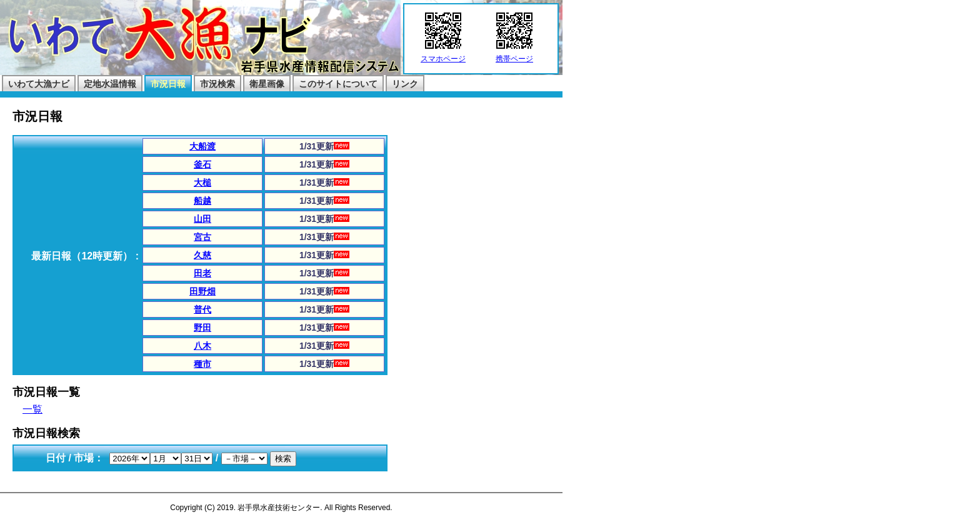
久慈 (202, 255)
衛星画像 (267, 84)
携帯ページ (514, 55)
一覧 (32, 409)
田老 (202, 273)
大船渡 (202, 146)
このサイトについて (338, 84)
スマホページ (443, 55)
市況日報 (168, 84)
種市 (202, 364)
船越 (202, 201)
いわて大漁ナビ (39, 84)
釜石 (202, 164)
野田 (202, 328)
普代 (202, 309)
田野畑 (202, 291)
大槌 (202, 183)
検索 (283, 459)
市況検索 (217, 84)
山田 (202, 219)
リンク (405, 84)
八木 (202, 346)
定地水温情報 (110, 84)
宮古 (202, 237)
